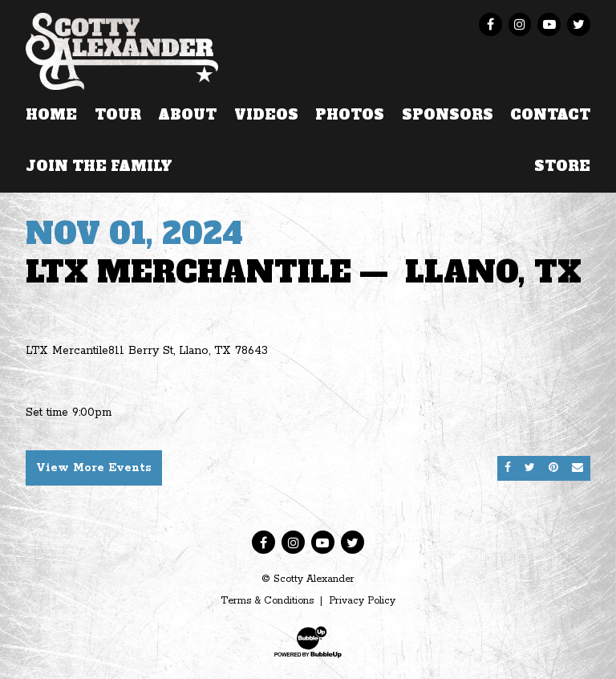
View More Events (94, 468)
